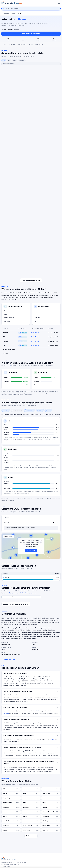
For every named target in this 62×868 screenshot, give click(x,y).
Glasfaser (22, 60)
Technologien (22, 44)
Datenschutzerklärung (9, 855)
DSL (9, 60)
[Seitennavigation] (31, 44)
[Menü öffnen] (59, 3)
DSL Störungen (7, 829)
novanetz (6, 648)
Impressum (6, 858)
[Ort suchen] (21, 532)
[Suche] (11, 807)
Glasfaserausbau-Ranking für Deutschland (22, 528)
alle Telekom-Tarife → (31, 78)
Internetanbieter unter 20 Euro (11, 823)
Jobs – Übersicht (8, 841)
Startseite (6, 13)
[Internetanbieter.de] (12, 3)
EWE (38, 646)
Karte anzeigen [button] (31, 486)
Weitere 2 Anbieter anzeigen (31, 215)
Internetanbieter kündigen (10, 820)
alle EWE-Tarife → (31, 118)
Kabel (15, 60)
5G (10, 301)
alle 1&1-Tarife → (31, 191)
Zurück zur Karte (31, 771)
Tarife (5, 44)
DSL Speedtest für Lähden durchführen (16, 539)
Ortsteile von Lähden (9, 595)
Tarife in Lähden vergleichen (31, 34)
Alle (4, 60)
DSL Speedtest (7, 838)
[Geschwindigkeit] (31, 64)
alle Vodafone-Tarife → (31, 155)
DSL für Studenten (8, 826)
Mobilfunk (12, 44)
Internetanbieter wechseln (10, 817)
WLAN (31, 44)
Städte (13, 13)
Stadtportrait (39, 44)
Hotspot (52, 674)
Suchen (22, 807)
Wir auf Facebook (8, 852)
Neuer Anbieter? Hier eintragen (12, 844)
